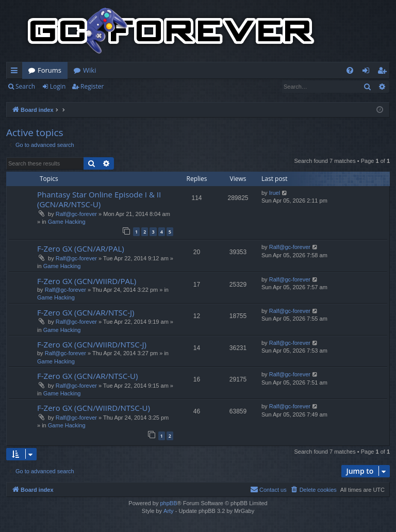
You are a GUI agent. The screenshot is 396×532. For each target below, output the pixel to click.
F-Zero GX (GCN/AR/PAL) (81, 248)
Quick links (16, 72)
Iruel (275, 193)
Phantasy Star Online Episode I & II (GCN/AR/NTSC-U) (99, 199)
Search (25, 86)
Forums (49, 70)
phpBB (168, 503)
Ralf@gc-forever (76, 214)
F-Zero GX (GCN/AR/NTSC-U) (87, 376)
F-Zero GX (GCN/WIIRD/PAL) (87, 281)
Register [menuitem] (384, 72)
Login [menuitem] (368, 72)
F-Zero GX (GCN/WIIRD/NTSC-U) (94, 408)
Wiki (89, 70)
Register (92, 86)
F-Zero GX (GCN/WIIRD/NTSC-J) (92, 344)
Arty (169, 511)
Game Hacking (67, 222)
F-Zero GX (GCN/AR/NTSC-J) (86, 312)
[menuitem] (350, 70)
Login (58, 86)
